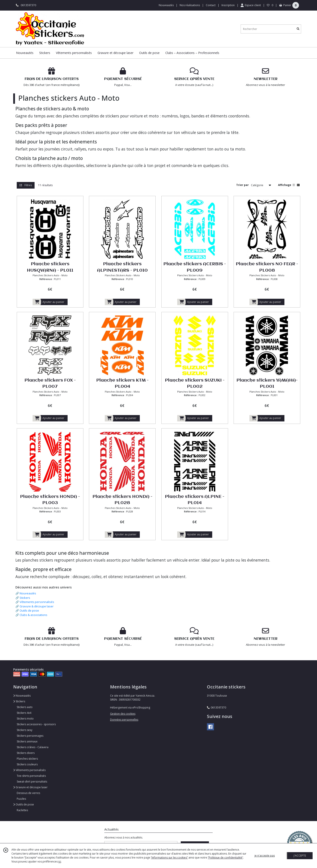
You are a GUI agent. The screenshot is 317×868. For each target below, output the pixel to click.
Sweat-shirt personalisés (32, 782)
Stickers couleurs (27, 764)
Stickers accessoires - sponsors (36, 724)
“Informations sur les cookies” (169, 858)
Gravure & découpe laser (37, 606)
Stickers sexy (25, 730)
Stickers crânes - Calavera (33, 747)
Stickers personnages (30, 736)
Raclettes (22, 810)
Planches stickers (27, 759)
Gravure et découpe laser (30, 787)
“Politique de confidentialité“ (225, 858)
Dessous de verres (28, 793)
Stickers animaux (27, 741)
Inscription (228, 5)
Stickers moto (25, 719)
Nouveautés (28, 593)
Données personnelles (124, 720)
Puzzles (21, 799)
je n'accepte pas (265, 856)
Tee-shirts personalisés (31, 776)
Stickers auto (25, 707)
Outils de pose (29, 610)
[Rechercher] (298, 29)
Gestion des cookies (123, 714)
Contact (211, 5)
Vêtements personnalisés (37, 602)
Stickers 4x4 (24, 713)
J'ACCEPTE (300, 856)
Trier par (242, 185)
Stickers (25, 598)
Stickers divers (26, 753)
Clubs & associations (33, 615)
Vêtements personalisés (29, 770)
